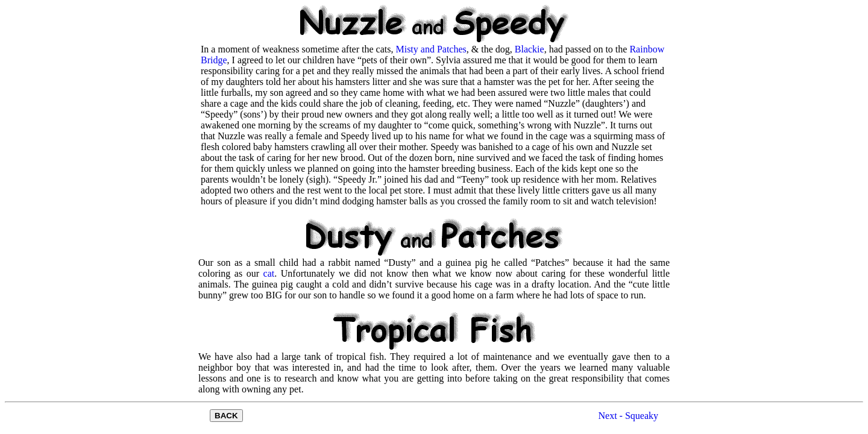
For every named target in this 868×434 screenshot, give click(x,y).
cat (269, 273)
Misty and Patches (431, 49)
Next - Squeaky (628, 416)
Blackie (530, 49)
